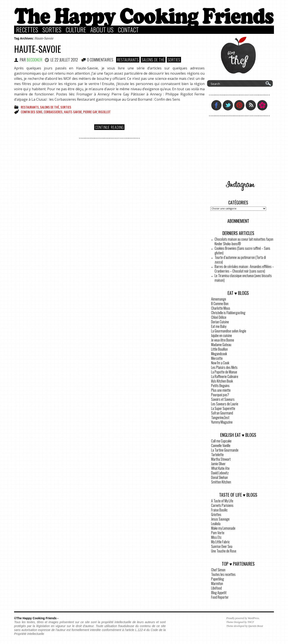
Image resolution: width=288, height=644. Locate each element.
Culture (76, 30)
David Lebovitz (220, 473)
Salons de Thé (153, 60)
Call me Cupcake (221, 441)
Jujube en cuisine (222, 335)
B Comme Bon (220, 304)
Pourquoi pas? (220, 395)
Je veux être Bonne (223, 340)
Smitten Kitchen (221, 482)
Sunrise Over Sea (222, 546)
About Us (102, 30)
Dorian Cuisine (220, 322)
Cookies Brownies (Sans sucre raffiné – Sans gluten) (242, 251)
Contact (128, 30)
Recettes (27, 30)
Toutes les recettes (223, 574)
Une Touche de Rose (224, 551)
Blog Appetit (219, 593)
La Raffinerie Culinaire (225, 376)
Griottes (216, 514)
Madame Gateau (221, 345)
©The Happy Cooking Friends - (36, 618)
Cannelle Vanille (221, 445)
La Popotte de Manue (224, 372)
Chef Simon (218, 570)
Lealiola (216, 524)
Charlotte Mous (221, 308)
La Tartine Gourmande (225, 450)
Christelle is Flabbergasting (228, 313)
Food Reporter (220, 597)
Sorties (52, 30)
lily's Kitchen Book (222, 381)
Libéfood (216, 588)
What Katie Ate (220, 468)
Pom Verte (218, 533)
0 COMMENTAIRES (100, 60)
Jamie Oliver (218, 464)
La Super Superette (223, 408)
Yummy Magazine (222, 422)
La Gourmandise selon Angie (229, 331)
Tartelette (217, 455)
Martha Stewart (221, 459)
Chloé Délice (219, 317)
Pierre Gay (90, 112)
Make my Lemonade (223, 528)
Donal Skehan (219, 477)
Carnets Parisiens (222, 505)
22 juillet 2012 (66, 60)
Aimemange (219, 299)
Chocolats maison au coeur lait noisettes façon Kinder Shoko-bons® (244, 241)
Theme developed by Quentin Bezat (245, 626)
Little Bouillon (219, 349)
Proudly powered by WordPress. (243, 618)
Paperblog (218, 579)
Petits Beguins (220, 386)
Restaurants (128, 60)
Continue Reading (109, 127)
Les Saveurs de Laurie (225, 404)
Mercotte (217, 358)
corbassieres (53, 112)
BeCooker (34, 60)
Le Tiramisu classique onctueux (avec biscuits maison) (243, 278)
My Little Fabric (220, 542)
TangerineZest (220, 417)
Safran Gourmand (222, 413)
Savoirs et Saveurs (223, 399)
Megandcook (219, 354)
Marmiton (217, 583)
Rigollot (104, 112)
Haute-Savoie (38, 49)
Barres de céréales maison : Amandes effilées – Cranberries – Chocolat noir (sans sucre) (244, 269)
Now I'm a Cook (220, 363)
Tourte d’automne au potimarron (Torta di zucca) (240, 260)
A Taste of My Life (222, 501)
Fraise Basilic (219, 510)
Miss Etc (216, 537)
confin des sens (32, 112)
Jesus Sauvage (220, 519)
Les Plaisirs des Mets (224, 367)
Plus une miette (221, 390)
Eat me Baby (219, 326)
